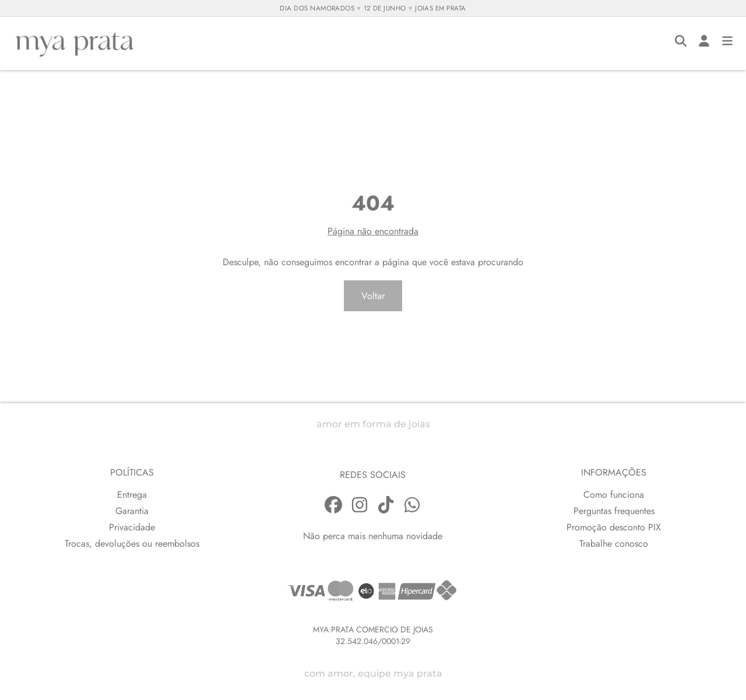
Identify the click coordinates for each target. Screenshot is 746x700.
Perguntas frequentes (614, 511)
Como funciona (614, 495)
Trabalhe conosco (614, 544)
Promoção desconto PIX (614, 527)
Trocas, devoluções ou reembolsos (132, 544)
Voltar (373, 296)
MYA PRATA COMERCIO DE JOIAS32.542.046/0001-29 (373, 635)
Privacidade (132, 527)
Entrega (132, 495)
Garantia (132, 511)
